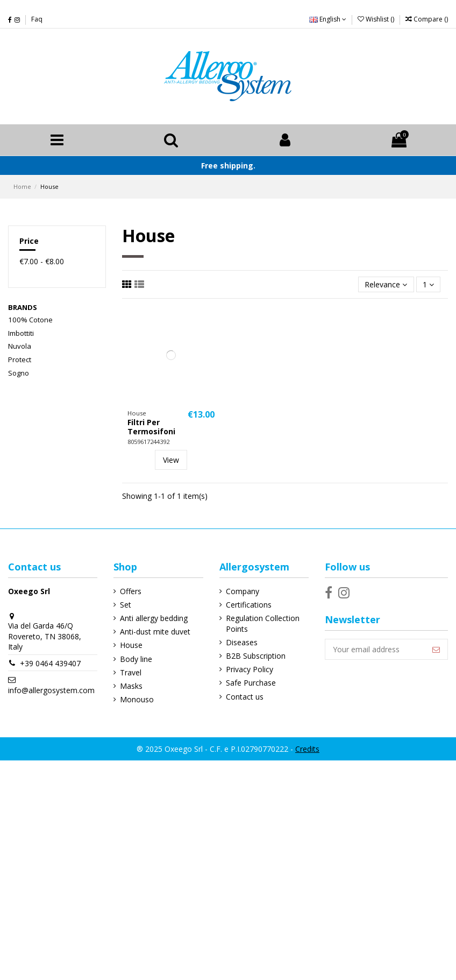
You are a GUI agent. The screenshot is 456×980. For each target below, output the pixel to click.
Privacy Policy (250, 669)
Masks (131, 686)
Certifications (249, 605)
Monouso (137, 699)
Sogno (19, 373)
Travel (131, 672)
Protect (20, 359)
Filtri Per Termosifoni (151, 427)
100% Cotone (30, 320)
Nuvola (20, 346)
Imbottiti (21, 333)
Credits (307, 749)
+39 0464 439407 (50, 663)
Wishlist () (377, 19)
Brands (23, 307)
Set (126, 605)
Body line (136, 659)
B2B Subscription (256, 656)
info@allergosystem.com (51, 690)
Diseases (242, 642)
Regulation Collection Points (263, 623)
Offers (131, 591)
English (328, 19)
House (131, 645)
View (171, 460)
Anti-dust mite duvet (155, 632)
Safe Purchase (251, 683)
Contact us (245, 697)
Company (243, 591)
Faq (37, 19)
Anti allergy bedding (154, 618)
